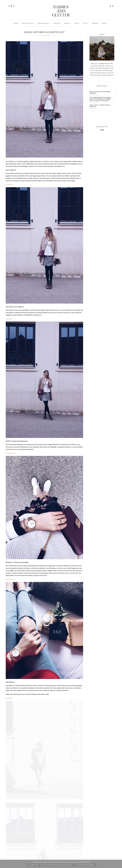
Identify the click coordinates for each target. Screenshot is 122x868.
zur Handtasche (11, 453)
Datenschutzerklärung (86, 865)
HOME (16, 23)
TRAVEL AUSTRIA (28, 23)
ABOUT (105, 23)
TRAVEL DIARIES (44, 23)
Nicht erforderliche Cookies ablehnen (58, 865)
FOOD (77, 23)
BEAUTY (68, 23)
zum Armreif (10, 579)
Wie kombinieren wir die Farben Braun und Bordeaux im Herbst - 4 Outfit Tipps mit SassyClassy (101, 99)
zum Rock (9, 319)
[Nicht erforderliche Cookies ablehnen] (120, 864)
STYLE (86, 23)
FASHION (57, 23)
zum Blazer (9, 698)
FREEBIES (95, 23)
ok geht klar (34, 865)
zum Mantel (9, 184)
